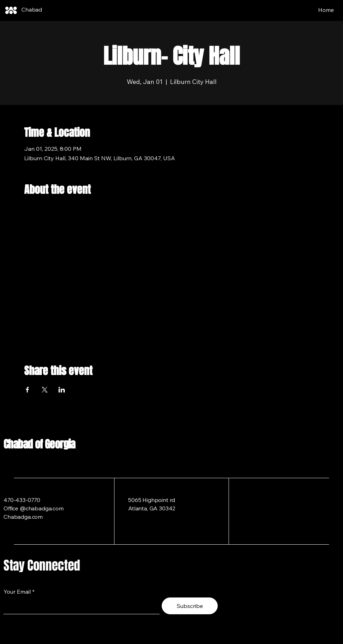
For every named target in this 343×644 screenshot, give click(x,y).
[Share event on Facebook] (27, 390)
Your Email (17, 592)
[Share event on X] (45, 390)
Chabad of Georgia (39, 444)
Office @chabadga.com (34, 508)
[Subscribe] (190, 606)
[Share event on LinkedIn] (62, 390)
